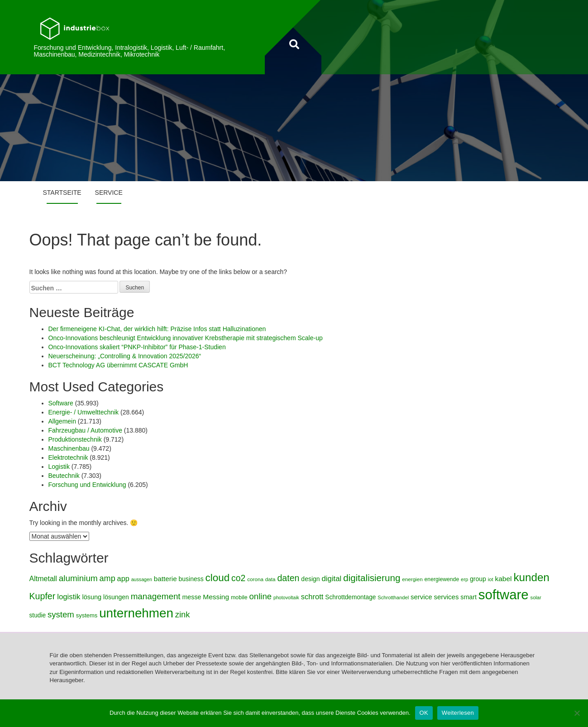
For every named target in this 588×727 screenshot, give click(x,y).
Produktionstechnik (75, 439)
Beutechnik (64, 476)
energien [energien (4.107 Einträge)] (412, 579)
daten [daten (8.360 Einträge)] (288, 578)
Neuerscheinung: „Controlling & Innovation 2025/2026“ (125, 356)
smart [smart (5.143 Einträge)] (468, 597)
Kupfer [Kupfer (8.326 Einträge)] (43, 596)
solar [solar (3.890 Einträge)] (536, 597)
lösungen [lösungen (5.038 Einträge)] (116, 597)
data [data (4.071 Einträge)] (270, 579)
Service (109, 193)
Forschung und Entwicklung (87, 485)
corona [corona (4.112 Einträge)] (255, 579)
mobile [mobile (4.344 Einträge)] (239, 597)
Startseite (62, 193)
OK (424, 713)
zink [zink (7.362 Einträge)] (183, 614)
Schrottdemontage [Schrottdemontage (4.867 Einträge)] (350, 597)
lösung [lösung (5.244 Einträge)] (92, 597)
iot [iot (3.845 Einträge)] (491, 579)
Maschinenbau (69, 448)
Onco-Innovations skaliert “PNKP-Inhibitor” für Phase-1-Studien (137, 347)
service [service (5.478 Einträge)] (421, 597)
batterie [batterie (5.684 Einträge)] (165, 579)
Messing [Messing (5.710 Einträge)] (216, 597)
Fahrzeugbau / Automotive (85, 430)
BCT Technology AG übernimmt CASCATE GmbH (118, 365)
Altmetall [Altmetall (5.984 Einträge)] (43, 578)
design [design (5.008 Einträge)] (310, 579)
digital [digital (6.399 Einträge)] (331, 579)
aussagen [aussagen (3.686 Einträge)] (142, 579)
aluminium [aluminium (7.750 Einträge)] (78, 578)
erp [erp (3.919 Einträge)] (464, 579)
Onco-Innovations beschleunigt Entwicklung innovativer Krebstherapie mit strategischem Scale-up (186, 338)
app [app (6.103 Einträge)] (123, 578)
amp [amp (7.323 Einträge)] (108, 578)
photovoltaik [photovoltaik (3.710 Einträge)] (286, 597)
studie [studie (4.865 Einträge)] (38, 615)
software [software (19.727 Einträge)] (504, 595)
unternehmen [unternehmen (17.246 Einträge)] (136, 613)
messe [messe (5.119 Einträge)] (191, 597)
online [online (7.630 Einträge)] (261, 596)
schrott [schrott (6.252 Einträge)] (312, 597)
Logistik (59, 467)
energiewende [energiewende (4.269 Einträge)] (442, 579)
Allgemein (62, 421)
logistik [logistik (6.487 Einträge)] (69, 597)
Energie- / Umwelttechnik (84, 412)
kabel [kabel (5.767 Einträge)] (503, 579)
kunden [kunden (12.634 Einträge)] (531, 577)
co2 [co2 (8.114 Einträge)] (238, 578)
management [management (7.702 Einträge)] (156, 596)
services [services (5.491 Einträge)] (446, 597)
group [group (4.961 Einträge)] (478, 579)
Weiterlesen (458, 713)
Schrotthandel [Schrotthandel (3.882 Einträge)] (393, 597)
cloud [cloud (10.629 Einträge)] (218, 578)
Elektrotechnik (68, 457)
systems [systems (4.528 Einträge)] (87, 615)
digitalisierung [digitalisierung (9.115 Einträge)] (372, 578)
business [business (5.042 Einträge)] (191, 579)
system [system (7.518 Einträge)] (61, 614)
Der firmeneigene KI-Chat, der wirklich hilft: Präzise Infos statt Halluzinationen (157, 329)
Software (61, 403)
